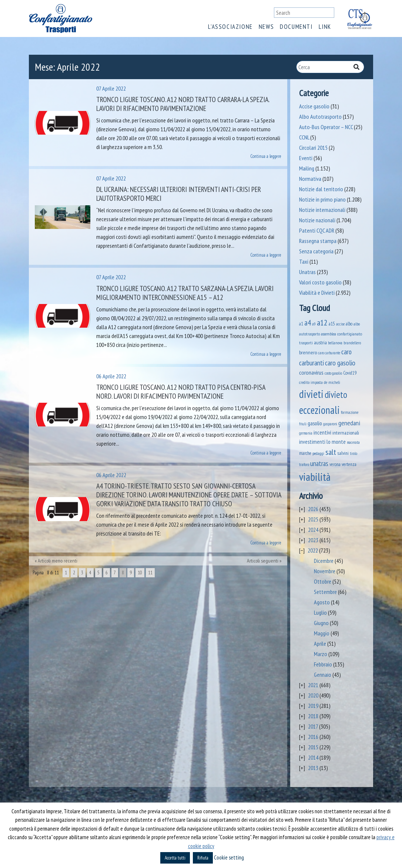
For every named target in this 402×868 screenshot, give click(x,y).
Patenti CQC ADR (317, 230)
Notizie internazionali (322, 210)
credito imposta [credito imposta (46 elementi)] (311, 382)
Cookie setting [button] (229, 857)
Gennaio (323, 675)
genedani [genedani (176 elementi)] (349, 423)
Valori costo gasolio (320, 282)
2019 (313, 706)
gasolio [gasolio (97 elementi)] (315, 423)
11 (150, 573)
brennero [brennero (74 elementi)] (308, 352)
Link (325, 27)
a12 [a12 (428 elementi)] (322, 322)
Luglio (320, 612)
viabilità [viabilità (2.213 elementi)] (315, 477)
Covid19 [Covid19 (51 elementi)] (350, 373)
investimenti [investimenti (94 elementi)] (312, 442)
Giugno (321, 623)
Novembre (325, 571)
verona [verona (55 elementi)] (335, 464)
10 (140, 573)
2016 (313, 737)
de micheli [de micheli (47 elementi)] (332, 382)
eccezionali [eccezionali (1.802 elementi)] (319, 410)
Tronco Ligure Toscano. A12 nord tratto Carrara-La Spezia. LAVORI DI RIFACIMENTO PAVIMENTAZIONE (183, 104)
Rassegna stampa (318, 241)
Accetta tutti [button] (175, 858)
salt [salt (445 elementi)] (331, 452)
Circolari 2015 (313, 148)
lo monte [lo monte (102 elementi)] (336, 442)
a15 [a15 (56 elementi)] (332, 324)
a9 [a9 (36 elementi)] (314, 324)
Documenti (296, 27)
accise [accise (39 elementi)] (340, 324)
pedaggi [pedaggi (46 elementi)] (318, 453)
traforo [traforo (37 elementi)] (304, 465)
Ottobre (323, 581)
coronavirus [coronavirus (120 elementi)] (311, 372)
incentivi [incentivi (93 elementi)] (322, 433)
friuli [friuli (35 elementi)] (303, 424)
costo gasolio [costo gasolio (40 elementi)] (333, 373)
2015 (313, 747)
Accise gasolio (314, 106)
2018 (313, 716)
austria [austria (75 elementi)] (320, 342)
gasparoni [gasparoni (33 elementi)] (330, 424)
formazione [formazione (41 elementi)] (350, 412)
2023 (313, 540)
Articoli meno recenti (58, 561)
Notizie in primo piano (322, 199)
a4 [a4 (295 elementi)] (308, 323)
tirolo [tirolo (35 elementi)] (354, 453)
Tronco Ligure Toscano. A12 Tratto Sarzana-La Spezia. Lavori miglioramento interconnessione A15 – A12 (185, 293)
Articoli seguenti (263, 561)
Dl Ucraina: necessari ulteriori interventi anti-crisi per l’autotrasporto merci (179, 194)
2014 (313, 757)
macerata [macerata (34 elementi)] (353, 442)
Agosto (322, 602)
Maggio (322, 633)
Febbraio (323, 664)
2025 (313, 519)
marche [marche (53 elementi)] (305, 453)
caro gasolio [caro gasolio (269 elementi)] (340, 363)
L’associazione (230, 27)
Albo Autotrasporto (320, 116)
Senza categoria (316, 251)
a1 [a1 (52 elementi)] (301, 324)
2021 (313, 685)
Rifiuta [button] (203, 858)
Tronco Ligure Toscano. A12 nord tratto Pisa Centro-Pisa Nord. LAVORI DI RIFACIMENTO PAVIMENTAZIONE (181, 392)
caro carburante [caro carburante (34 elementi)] (329, 353)
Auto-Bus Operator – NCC (326, 127)
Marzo (321, 654)
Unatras (307, 272)
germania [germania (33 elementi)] (306, 433)
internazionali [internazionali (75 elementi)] (346, 433)
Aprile (320, 644)
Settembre (325, 592)
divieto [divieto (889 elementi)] (336, 394)
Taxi (304, 261)
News (266, 27)
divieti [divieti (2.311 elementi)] (311, 394)
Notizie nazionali (317, 220)
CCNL (304, 137)
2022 (313, 550)
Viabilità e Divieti (317, 293)
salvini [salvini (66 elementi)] (343, 453)
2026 (313, 509)
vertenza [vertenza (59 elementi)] (349, 464)
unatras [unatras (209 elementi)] (319, 463)
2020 (313, 695)
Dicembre (324, 561)
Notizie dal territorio (321, 189)
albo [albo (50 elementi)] (349, 324)
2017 (313, 726)
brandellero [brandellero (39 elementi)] (352, 343)
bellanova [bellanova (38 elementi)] (335, 343)
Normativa (310, 179)
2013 (313, 768)
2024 (313, 530)
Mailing (307, 168)
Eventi (306, 158)
